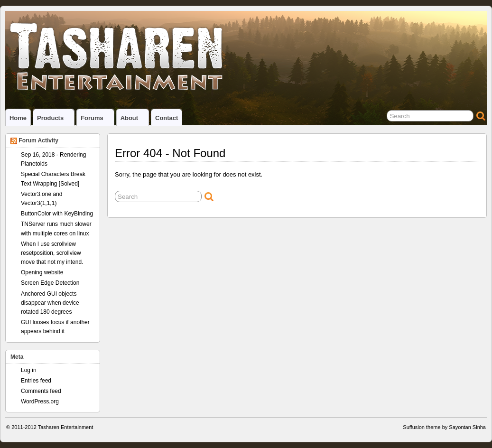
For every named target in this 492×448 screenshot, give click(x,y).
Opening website (42, 272)
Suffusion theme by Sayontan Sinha (444, 427)
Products (54, 120)
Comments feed (41, 391)
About (133, 120)
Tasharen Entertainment (66, 427)
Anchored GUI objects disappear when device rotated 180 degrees (50, 303)
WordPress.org (40, 401)
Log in (29, 370)
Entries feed (36, 381)
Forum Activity (38, 140)
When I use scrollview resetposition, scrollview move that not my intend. (52, 253)
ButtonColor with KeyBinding (57, 214)
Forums (96, 120)
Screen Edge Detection (50, 283)
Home (18, 118)
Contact (167, 118)
